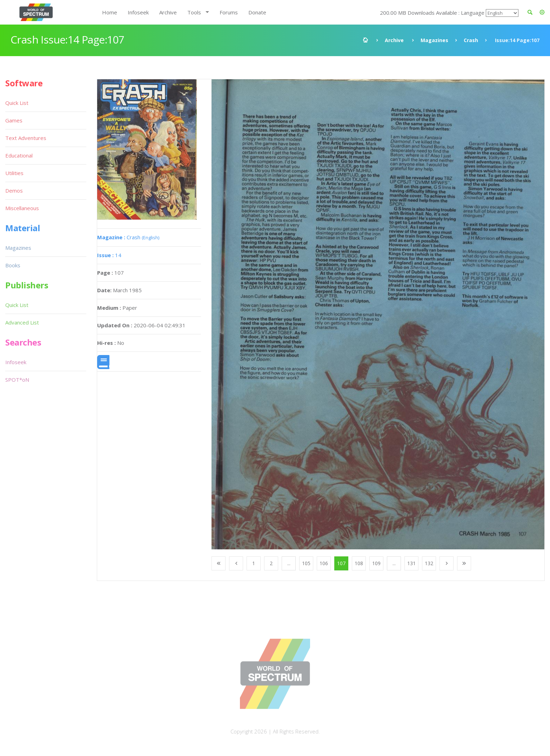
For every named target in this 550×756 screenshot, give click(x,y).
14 (109, 255)
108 (359, 563)
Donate (257, 12)
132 (429, 563)
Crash (471, 40)
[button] (542, 12)
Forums (229, 12)
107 (341, 563)
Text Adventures (26, 138)
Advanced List (22, 322)
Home (110, 12)
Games (14, 120)
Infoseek (138, 12)
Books (13, 265)
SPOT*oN (17, 380)
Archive (168, 12)
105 (306, 563)
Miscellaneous (22, 208)
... (289, 563)
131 (411, 563)
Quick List (17, 103)
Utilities (14, 173)
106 (324, 563)
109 (376, 563)
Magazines (434, 40)
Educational (19, 155)
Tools (194, 12)
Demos (14, 190)
